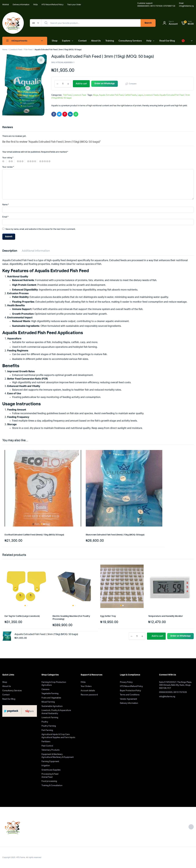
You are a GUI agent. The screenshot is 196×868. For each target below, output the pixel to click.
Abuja (95, 95)
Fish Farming (47, 730)
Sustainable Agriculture (52, 706)
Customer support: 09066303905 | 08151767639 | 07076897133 (156, 5)
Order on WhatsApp (108, 84)
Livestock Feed (16, 50)
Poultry (45, 722)
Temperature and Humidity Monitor (166, 616)
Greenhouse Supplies (51, 770)
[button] (41, 60)
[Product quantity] (63, 84)
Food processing (49, 781)
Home (5, 50)
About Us (96, 41)
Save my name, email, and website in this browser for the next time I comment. (41, 229)
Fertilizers (46, 742)
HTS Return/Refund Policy (52, 5)
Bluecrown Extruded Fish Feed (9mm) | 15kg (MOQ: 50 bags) (115, 535)
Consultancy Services (130, 41)
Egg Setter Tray (108, 616)
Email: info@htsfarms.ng (186, 5)
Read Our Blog (167, 41)
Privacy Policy (126, 682)
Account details (88, 691)
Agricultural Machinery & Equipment (58, 757)
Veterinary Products (51, 750)
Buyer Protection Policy (130, 691)
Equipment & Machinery (52, 754)
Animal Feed (47, 777)
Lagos (140, 95)
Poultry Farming (49, 726)
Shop (55, 41)
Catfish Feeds (131, 95)
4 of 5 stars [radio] (32, 161)
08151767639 (180, 692)
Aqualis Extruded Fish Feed (111, 95)
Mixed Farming (48, 702)
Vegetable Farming (50, 694)
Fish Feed (28, 50)
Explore (66, 41)
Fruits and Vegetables (51, 698)
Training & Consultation (52, 786)
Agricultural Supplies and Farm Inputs (58, 738)
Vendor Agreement (128, 699)
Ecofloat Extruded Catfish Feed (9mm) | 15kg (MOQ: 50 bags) (34, 535)
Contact (82, 41)
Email (5, 217)
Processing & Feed (50, 774)
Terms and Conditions (130, 695)
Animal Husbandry (50, 713)
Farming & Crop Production (54, 682)
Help (149, 41)
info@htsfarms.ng (167, 697)
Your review (8, 167)
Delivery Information (21, 5)
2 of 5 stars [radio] (11, 161)
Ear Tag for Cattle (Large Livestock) (22, 616)
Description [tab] (10, 251)
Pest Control (47, 746)
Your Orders (86, 686)
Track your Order (74, 5)
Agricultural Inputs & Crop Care (56, 734)
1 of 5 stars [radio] (4, 161)
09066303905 (166, 692)
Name (6, 205)
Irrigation (46, 766)
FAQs (35, 5)
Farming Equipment (50, 762)
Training (110, 41)
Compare (136, 84)
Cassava (45, 689)
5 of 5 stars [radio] (45, 161)
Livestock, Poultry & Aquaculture (56, 710)
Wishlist (6, 5)
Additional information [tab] (36, 251)
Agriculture (47, 685)
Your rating (8, 158)
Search (148, 23)
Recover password (89, 695)
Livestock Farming (50, 718)
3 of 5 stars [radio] (21, 161)
